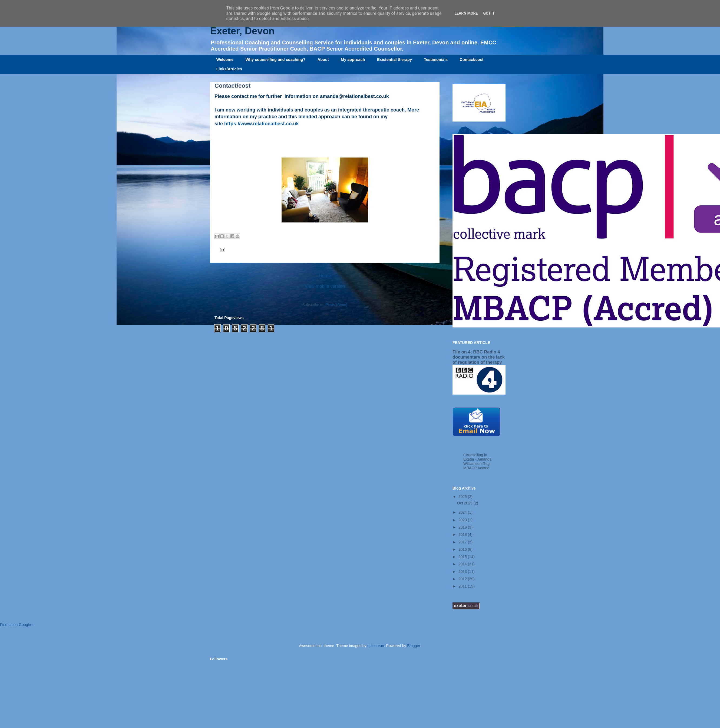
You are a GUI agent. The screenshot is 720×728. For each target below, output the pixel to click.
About (323, 60)
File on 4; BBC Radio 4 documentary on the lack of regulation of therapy (479, 357)
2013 (463, 572)
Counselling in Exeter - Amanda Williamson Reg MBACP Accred (477, 461)
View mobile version (325, 286)
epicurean (376, 646)
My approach (353, 60)
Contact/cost (472, 60)
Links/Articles (229, 69)
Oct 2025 (465, 503)
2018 (463, 534)
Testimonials (436, 60)
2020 (463, 520)
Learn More (466, 13)
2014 (463, 564)
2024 (463, 512)
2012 (463, 579)
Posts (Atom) (336, 305)
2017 (463, 542)
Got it (489, 13)
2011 (463, 586)
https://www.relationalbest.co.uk (261, 124)
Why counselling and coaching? (276, 60)
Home (325, 276)
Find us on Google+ (17, 625)
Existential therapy (394, 60)
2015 (463, 557)
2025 (463, 497)
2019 (463, 527)
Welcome (225, 60)
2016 (463, 549)
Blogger (413, 646)
